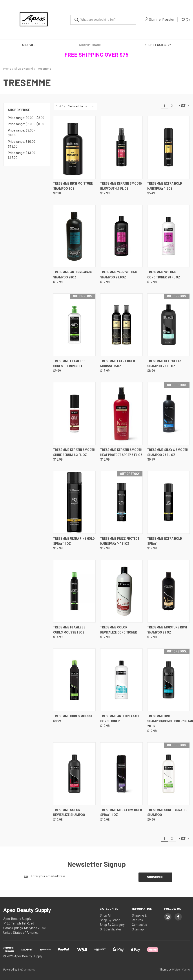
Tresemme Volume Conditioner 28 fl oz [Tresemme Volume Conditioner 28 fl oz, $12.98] (164, 275)
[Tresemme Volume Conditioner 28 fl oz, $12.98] (168, 236)
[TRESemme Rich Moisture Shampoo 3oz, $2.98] (74, 147)
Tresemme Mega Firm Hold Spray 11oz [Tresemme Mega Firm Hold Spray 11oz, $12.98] (121, 812)
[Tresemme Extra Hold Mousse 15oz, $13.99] (121, 325)
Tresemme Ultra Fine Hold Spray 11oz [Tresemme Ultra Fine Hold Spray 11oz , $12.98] (74, 541)
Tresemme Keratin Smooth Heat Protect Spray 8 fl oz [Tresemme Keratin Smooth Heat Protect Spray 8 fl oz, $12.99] (121, 452)
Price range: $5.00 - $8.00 (26, 124)
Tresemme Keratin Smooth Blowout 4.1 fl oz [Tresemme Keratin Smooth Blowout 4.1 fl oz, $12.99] (121, 186)
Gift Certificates (111, 928)
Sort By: (61, 106)
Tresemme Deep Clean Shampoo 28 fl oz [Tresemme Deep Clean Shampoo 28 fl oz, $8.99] (164, 364)
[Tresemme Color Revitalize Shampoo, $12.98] (74, 774)
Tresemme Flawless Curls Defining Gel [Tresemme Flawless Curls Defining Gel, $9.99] (69, 364)
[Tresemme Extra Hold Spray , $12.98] (168, 502)
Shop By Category (158, 45)
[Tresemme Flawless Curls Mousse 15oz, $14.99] (74, 591)
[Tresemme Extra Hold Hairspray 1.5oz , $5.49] (168, 147)
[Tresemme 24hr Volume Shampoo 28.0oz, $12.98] (121, 236)
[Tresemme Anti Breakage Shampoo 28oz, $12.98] (74, 236)
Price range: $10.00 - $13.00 (23, 144)
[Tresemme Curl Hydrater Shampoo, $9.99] (168, 774)
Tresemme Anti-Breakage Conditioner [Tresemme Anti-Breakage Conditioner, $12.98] (120, 719)
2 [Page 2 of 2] (172, 106)
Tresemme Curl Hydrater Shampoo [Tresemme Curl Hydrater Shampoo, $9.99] (167, 812)
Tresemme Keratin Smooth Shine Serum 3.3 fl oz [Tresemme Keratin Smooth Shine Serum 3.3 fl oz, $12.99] (74, 452)
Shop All (29, 45)
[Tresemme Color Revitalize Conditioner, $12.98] (121, 591)
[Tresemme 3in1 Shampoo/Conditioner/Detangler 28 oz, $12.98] (168, 680)
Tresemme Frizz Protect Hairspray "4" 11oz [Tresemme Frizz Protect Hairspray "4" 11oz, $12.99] (120, 541)
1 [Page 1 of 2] (164, 106)
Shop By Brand (90, 45)
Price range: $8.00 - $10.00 (22, 133)
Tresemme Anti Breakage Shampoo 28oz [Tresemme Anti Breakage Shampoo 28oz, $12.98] (73, 275)
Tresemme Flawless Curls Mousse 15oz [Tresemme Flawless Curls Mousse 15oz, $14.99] (69, 630)
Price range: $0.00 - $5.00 (26, 118)
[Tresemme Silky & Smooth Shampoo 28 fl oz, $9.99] (168, 414)
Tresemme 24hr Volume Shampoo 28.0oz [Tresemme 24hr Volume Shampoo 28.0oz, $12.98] (119, 275)
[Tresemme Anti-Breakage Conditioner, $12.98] (121, 680)
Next (184, 106)
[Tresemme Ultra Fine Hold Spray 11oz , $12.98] (74, 502)
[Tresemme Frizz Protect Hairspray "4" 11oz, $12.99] (121, 502)
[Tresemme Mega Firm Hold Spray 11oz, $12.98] (121, 774)
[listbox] (82, 106)
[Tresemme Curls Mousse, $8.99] (74, 680)
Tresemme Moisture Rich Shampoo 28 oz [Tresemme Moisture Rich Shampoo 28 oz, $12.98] (167, 630)
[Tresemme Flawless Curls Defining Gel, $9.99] (74, 325)
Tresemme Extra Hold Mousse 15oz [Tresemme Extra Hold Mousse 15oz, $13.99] (118, 364)
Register (168, 20)
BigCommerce (27, 969)
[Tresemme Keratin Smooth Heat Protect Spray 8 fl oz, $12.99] (121, 414)
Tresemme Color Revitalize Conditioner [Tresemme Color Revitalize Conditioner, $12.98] (119, 630)
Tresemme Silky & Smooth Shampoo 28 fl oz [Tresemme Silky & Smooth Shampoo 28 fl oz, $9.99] (168, 452)
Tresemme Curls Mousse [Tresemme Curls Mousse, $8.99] (73, 716)
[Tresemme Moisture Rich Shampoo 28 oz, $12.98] (168, 591)
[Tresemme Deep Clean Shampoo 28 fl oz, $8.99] (168, 325)
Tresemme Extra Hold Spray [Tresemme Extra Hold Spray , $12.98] (165, 541)
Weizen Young (181, 969)
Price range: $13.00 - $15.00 (23, 155)
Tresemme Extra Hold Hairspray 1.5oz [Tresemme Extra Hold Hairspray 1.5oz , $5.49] (165, 186)
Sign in (154, 20)
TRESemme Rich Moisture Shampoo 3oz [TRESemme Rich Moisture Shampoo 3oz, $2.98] (73, 186)
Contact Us (139, 924)
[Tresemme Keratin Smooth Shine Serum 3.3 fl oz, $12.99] (74, 414)
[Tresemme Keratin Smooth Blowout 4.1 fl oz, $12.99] (121, 147)
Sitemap (138, 928)
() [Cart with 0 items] (186, 19)
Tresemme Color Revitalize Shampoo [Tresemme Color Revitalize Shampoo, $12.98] (69, 812)
